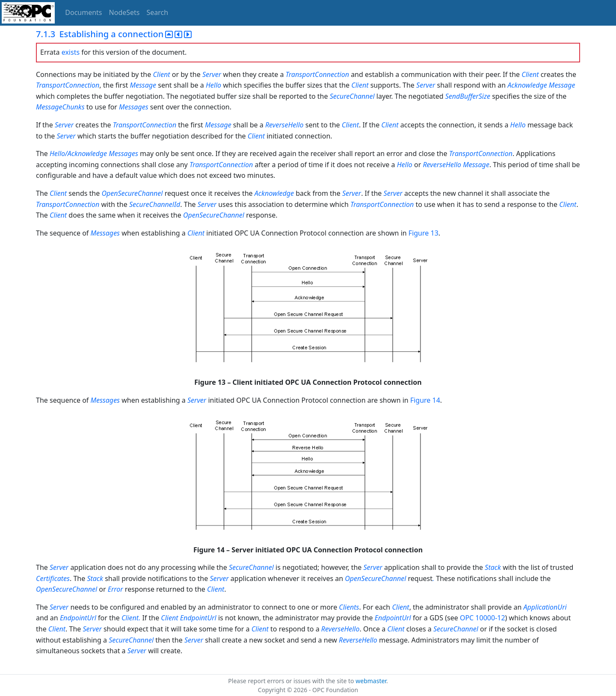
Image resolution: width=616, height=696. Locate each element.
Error (115, 589)
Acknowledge (274, 193)
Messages (134, 107)
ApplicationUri (545, 607)
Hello (213, 85)
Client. (132, 618)
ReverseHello (284, 125)
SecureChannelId (155, 204)
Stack (493, 567)
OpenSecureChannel (132, 193)
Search (158, 12)
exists (71, 52)
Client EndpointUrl (188, 618)
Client (161, 74)
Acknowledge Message (541, 85)
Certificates (53, 578)
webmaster (371, 681)
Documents (83, 12)
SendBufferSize (468, 96)
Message (143, 85)
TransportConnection (317, 74)
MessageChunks (60, 107)
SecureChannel (352, 96)
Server (213, 74)
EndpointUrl (78, 618)
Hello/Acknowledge (78, 153)
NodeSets (124, 12)
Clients (349, 607)
